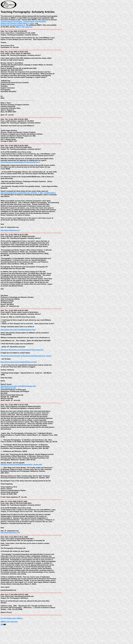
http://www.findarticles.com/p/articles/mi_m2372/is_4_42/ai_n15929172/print (28, 196)
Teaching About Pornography (11, 22)
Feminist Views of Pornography (34, 22)
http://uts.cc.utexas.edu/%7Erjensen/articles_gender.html (21, 477)
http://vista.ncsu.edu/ (8, 399)
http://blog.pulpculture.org (10, 236)
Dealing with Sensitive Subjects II (13, 25)
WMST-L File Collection (24, 27)
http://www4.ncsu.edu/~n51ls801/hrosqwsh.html (18, 337)
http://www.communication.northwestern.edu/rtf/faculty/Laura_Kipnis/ (26, 365)
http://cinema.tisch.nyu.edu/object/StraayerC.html (19, 372)
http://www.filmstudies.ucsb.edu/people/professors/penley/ (22, 359)
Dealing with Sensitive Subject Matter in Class (17, 23)
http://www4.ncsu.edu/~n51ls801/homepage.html (18, 397)
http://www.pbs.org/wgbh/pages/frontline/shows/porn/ (20, 164)
